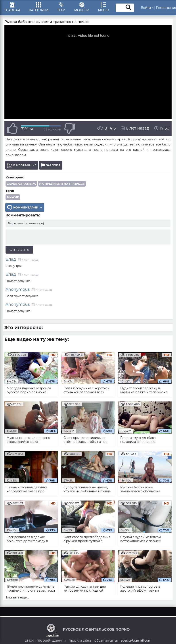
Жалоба (51, 165)
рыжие (13, 197)
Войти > (147, 8)
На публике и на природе (62, 184)
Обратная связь (106, 640)
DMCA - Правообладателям (45, 640)
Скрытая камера (21, 184)
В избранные (22, 165)
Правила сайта (80, 640)
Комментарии (25, 207)
